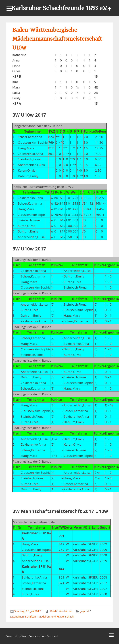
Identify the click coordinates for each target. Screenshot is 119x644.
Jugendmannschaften (23, 616)
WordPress (29, 636)
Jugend (85, 611)
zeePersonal (50, 636)
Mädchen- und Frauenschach (56, 616)
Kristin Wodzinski (61, 611)
